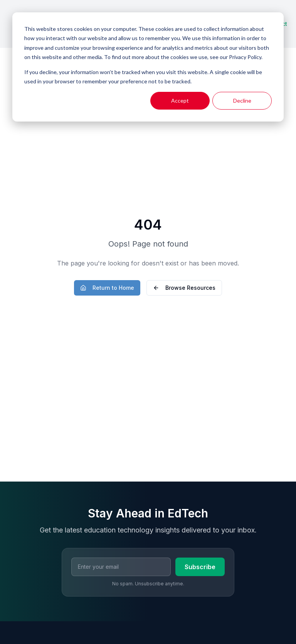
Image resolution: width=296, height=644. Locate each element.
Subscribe (200, 567)
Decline (242, 101)
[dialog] (148, 67)
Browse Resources (184, 288)
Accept (180, 101)
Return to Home (107, 288)
